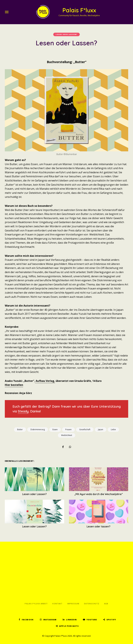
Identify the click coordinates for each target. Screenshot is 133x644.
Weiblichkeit (67, 435)
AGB (106, 604)
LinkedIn (71, 620)
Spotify (111, 620)
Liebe (113, 429)
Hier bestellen (14, 385)
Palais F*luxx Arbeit (36, 604)
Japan (101, 429)
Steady (23, 411)
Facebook (28, 620)
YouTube (92, 620)
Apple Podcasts (69, 626)
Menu (7, 12)
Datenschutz (92, 604)
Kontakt (57, 604)
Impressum (73, 604)
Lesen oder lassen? (66, 34)
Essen (55, 429)
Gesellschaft (85, 429)
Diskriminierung (38, 429)
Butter (20, 429)
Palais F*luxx (79, 10)
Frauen (68, 429)
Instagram (50, 620)
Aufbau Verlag (45, 381)
